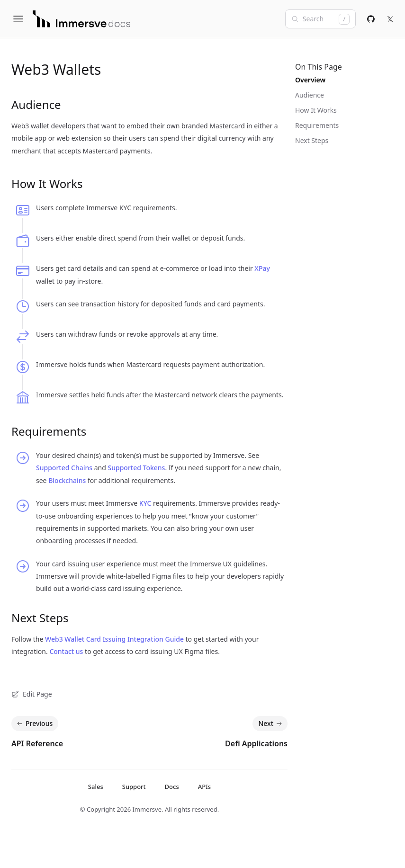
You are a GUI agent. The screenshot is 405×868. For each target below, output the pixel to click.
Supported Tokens (136, 468)
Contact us (66, 651)
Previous (34, 724)
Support (134, 787)
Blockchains (67, 480)
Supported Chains (64, 468)
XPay (262, 268)
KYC (145, 503)
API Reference (37, 743)
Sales (96, 787)
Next (271, 724)
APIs (204, 787)
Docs (172, 787)
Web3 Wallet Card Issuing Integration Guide (114, 639)
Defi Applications (256, 743)
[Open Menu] (22, 19)
